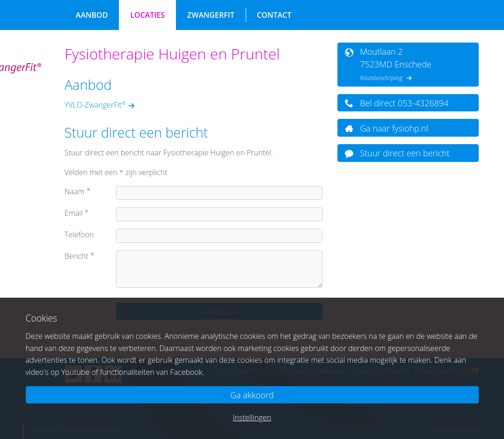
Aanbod (92, 15)
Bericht (77, 256)
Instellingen (252, 417)
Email (74, 213)
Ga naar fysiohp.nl (394, 128)
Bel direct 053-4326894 (404, 103)
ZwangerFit (211, 15)
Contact (274, 15)
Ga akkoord (252, 395)
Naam (75, 191)
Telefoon (79, 234)
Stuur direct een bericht (405, 153)
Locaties (147, 15)
